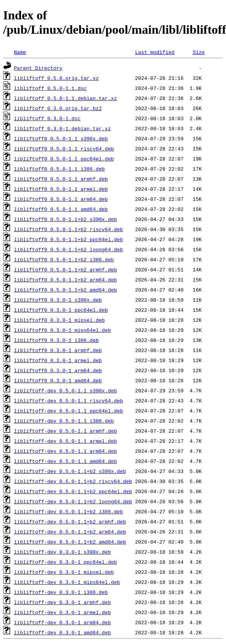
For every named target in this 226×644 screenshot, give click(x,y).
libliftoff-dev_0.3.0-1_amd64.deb (63, 632)
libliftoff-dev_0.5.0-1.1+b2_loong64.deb (73, 501)
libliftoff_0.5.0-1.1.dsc (50, 88)
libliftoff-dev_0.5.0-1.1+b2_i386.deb (69, 511)
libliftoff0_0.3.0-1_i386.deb (56, 340)
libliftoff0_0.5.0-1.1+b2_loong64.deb (69, 249)
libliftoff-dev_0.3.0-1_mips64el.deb (67, 582)
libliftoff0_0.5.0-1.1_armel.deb (61, 189)
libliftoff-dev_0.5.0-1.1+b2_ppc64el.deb (73, 491)
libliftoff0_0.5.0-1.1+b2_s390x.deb (65, 219)
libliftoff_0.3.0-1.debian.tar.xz (63, 128)
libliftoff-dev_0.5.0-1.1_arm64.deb (65, 451)
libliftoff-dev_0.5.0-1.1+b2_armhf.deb (70, 521)
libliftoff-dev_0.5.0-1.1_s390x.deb (65, 390)
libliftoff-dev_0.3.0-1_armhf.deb (63, 602)
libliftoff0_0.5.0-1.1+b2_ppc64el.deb (69, 239)
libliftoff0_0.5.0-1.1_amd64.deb (61, 209)
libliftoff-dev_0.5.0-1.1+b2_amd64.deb (70, 542)
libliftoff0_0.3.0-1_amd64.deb (58, 380)
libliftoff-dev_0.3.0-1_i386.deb (61, 592)
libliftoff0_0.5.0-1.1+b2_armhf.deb (65, 269)
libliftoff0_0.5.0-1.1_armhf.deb (61, 179)
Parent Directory (38, 68)
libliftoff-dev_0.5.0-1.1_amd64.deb (65, 461)
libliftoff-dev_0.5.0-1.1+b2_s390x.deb (70, 471)
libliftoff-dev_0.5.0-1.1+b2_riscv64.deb (73, 481)
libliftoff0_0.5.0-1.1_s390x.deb (61, 138)
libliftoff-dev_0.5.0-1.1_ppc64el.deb (69, 411)
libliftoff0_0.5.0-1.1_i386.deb (59, 169)
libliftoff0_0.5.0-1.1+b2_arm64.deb (65, 280)
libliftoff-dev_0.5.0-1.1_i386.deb (64, 421)
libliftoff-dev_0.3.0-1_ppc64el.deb (65, 562)
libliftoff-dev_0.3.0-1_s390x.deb (63, 552)
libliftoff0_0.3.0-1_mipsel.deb (59, 320)
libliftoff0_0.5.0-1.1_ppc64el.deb (64, 159)
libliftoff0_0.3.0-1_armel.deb (58, 360)
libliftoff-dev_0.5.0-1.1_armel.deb (65, 441)
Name (20, 52)
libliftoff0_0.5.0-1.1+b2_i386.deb (64, 259)
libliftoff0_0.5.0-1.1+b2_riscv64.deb (69, 229)
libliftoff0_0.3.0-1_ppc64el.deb (61, 310)
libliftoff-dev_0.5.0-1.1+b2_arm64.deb (70, 532)
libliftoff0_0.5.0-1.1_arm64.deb (61, 199)
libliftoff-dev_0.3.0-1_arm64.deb (63, 622)
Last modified (155, 52)
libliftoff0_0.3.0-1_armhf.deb (58, 350)
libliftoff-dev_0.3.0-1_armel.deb (63, 612)
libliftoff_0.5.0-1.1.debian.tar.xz (65, 98)
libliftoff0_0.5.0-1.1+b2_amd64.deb (65, 290)
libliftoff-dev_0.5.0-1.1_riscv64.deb (69, 401)
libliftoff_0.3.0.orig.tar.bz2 (58, 108)
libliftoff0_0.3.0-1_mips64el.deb (63, 330)
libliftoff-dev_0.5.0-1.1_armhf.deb (65, 431)
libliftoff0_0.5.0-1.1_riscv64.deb (64, 148)
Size (199, 52)
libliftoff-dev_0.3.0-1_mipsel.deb (64, 572)
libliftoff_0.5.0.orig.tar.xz (56, 78)
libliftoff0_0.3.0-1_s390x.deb (58, 300)
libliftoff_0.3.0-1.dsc (47, 118)
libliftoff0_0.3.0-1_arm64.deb (58, 370)
